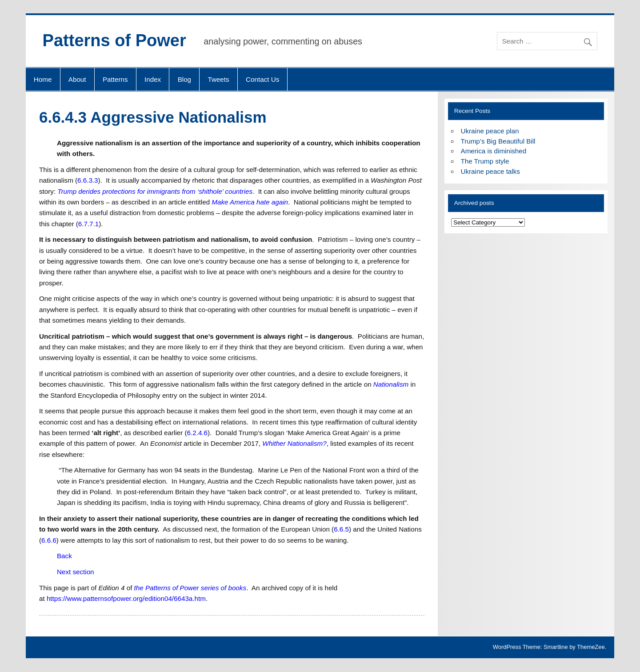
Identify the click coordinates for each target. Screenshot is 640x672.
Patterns (115, 79)
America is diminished (494, 151)
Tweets (219, 79)
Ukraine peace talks (490, 171)
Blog (184, 79)
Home (43, 79)
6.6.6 (49, 540)
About (77, 79)
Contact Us (262, 79)
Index (153, 79)
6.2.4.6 (197, 433)
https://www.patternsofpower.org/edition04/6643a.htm (126, 598)
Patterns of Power (114, 40)
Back (64, 556)
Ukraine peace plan (490, 131)
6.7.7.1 (88, 224)
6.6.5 (341, 529)
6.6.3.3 (88, 180)
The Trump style (485, 161)
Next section (76, 572)
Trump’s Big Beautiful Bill (498, 141)
